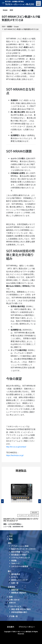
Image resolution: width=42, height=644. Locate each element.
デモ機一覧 (13, 616)
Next (40, 501)
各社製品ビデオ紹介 (19, 555)
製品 (11, 539)
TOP (11, 536)
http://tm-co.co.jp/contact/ (16, 447)
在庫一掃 (15, 583)
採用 (11, 597)
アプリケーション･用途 (20, 546)
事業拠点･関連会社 (19, 593)
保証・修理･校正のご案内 (21, 609)
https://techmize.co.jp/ (15, 455)
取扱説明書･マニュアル (20, 552)
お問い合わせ (14, 600)
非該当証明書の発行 (19, 612)
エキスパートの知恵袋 (20, 566)
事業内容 (15, 590)
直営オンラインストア (19, 580)
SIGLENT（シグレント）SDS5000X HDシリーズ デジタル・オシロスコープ (21, 520)
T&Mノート (15, 563)
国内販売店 (16, 574)
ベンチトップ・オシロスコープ (28, 515)
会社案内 (11, 627)
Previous (2, 501)
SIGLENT (35, 513)
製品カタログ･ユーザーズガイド (23, 549)
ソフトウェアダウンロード (21, 558)
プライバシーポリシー (27, 627)
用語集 (14, 561)
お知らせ (12, 602)
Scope (5, 10)
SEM (11, 10)
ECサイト (15, 577)
